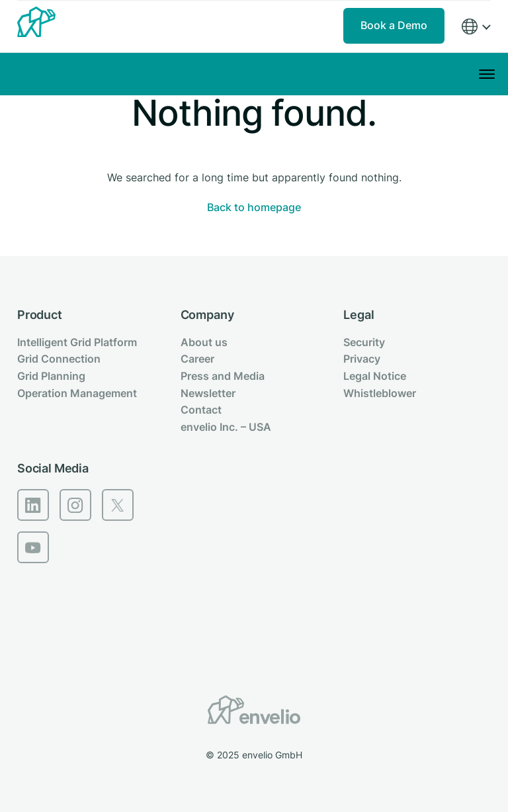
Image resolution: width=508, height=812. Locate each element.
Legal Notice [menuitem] (375, 376)
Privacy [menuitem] (362, 359)
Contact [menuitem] (201, 410)
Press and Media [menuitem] (223, 376)
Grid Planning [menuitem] (51, 376)
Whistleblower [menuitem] (380, 393)
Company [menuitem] (207, 315)
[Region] (476, 27)
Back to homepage (254, 207)
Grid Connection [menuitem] (59, 359)
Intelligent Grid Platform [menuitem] (77, 342)
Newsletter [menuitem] (208, 393)
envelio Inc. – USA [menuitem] (226, 427)
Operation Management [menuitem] (77, 393)
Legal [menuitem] (359, 315)
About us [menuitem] (204, 342)
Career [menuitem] (197, 359)
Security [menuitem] (364, 342)
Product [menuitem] (40, 315)
